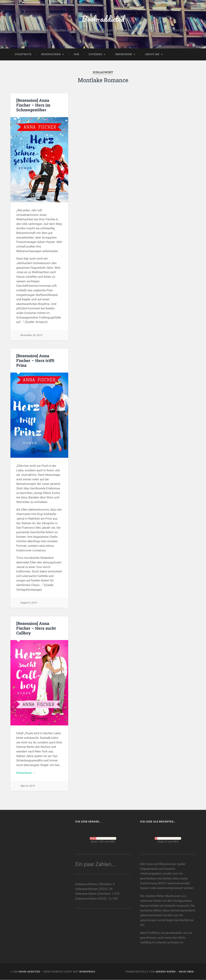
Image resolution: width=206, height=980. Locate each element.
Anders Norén (166, 972)
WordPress (87, 972)
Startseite (23, 54)
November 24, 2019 (31, 335)
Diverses (95, 54)
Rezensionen (51, 54)
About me (152, 54)
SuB (76, 54)
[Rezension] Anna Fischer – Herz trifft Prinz (35, 361)
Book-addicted (103, 19)
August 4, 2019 (29, 603)
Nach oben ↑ (187, 972)
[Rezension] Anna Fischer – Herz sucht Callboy (36, 628)
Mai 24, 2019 (28, 786)
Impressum (124, 54)
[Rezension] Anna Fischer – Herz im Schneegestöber (33, 105)
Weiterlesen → (26, 773)
